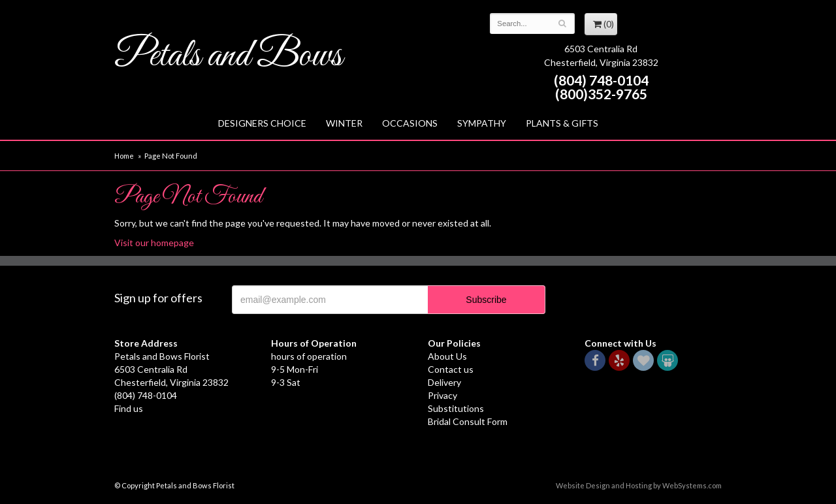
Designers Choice (262, 123)
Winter (344, 123)
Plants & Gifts (562, 123)
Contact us (451, 369)
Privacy (442, 395)
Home (124, 156)
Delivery (444, 382)
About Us (447, 356)
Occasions (410, 123)
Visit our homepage (154, 243)
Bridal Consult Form (468, 421)
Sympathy (482, 123)
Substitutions (456, 408)
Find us (129, 408)
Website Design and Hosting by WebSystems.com (639, 485)
